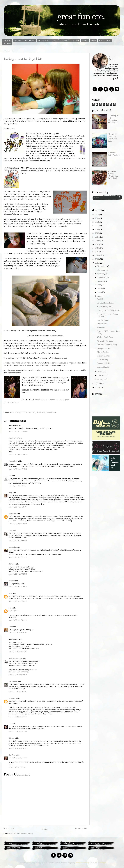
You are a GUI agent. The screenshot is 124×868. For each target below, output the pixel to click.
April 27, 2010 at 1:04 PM (18, 469)
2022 (97, 218)
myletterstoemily (15, 658)
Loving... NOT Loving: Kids (23, 59)
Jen (10, 608)
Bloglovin (12, 402)
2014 (97, 248)
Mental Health (43, 40)
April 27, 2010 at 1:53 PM (18, 507)
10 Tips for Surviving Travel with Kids (113, 137)
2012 (97, 255)
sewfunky (12, 547)
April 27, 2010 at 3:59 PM (18, 557)
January (101, 379)
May (99, 292)
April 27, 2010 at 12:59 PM (18, 455)
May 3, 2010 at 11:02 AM (17, 767)
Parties (54, 40)
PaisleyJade (13, 461)
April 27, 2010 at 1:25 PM (18, 486)
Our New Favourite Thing (107, 345)
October (101, 274)
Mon (10, 593)
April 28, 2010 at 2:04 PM (18, 692)
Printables (64, 40)
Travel (93, 40)
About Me (7, 40)
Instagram (64, 400)
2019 (97, 229)
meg (10, 493)
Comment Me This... (105, 363)
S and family (13, 681)
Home (45, 829)
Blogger (103, 863)
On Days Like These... (106, 303)
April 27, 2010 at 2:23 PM (18, 524)
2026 (97, 215)
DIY (101, 40)
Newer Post (81, 829)
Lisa (10, 724)
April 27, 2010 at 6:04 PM (18, 620)
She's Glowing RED (105, 307)
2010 (97, 263)
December (102, 266)
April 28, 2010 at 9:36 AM (18, 652)
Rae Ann (12, 755)
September (102, 277)
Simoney (12, 698)
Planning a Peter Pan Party (114, 154)
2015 (97, 244)
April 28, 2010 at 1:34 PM (18, 675)
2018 (97, 233)
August (100, 281)
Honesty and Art (103, 356)
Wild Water (101, 327)
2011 (97, 259)
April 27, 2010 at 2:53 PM (18, 541)
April (100, 296)
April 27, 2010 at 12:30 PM (18, 431)
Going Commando (104, 348)
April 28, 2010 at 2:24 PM (18, 717)
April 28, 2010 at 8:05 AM (18, 633)
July (99, 285)
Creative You (102, 324)
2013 (97, 252)
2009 (97, 384)
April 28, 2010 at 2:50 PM (18, 732)
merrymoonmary (82, 863)
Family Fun (75, 40)
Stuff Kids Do (26, 412)
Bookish (100, 299)
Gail (10, 476)
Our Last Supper (103, 367)
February (101, 375)
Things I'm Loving (39, 412)
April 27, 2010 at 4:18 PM (18, 574)
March (100, 372)
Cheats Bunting (103, 352)
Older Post (10, 829)
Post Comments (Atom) (24, 834)
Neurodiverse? (30, 40)
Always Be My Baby (105, 341)
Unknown (12, 514)
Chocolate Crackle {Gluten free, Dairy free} (113, 175)
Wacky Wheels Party (105, 337)
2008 (97, 387)
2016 (97, 241)
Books (108, 40)
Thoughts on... (52, 412)
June (99, 288)
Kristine (11, 564)
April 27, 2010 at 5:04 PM (18, 601)
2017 (97, 237)
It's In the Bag (102, 360)
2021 (97, 222)
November (102, 270)
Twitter (52, 400)
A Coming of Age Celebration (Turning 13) (113, 119)
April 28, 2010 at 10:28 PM (18, 748)
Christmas (7, 44)
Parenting (18, 40)
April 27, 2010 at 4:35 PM (18, 587)
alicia (10, 530)
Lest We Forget (103, 320)
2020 (97, 226)
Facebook (39, 400)
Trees (11, 627)
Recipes (85, 40)
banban (12, 581)
